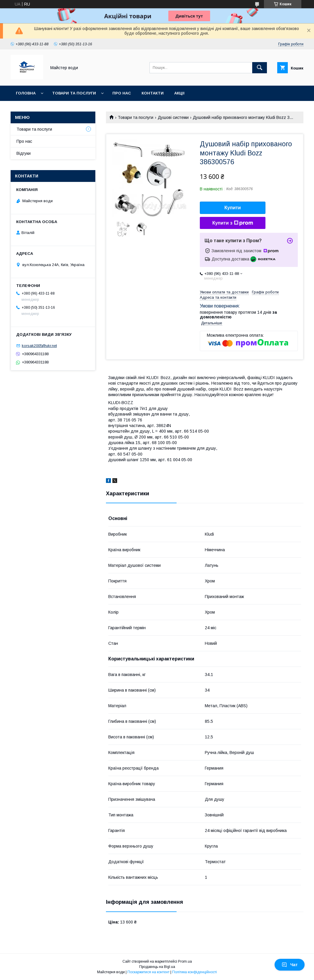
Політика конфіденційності (195, 972)
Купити (233, 208)
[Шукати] (260, 68)
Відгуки (24, 153)
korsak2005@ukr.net (39, 346)
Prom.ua (185, 961)
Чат (290, 965)
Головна (26, 93)
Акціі (179, 93)
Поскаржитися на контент (148, 972)
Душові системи (173, 117)
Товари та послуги (74, 93)
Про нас (122, 93)
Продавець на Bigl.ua (157, 967)
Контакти (153, 93)
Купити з (232, 223)
